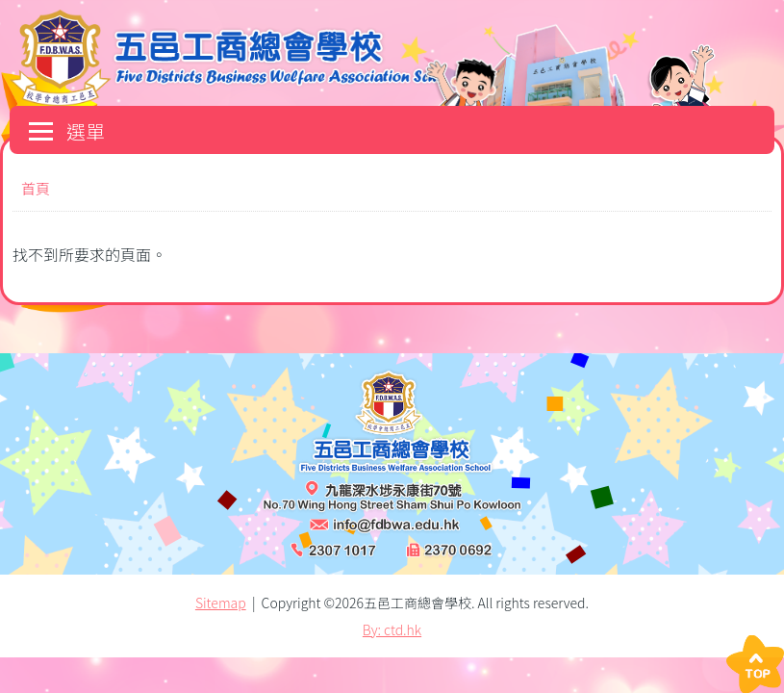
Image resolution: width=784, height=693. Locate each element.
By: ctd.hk (392, 629)
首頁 (36, 188)
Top (755, 664)
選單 (67, 131)
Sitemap (221, 603)
